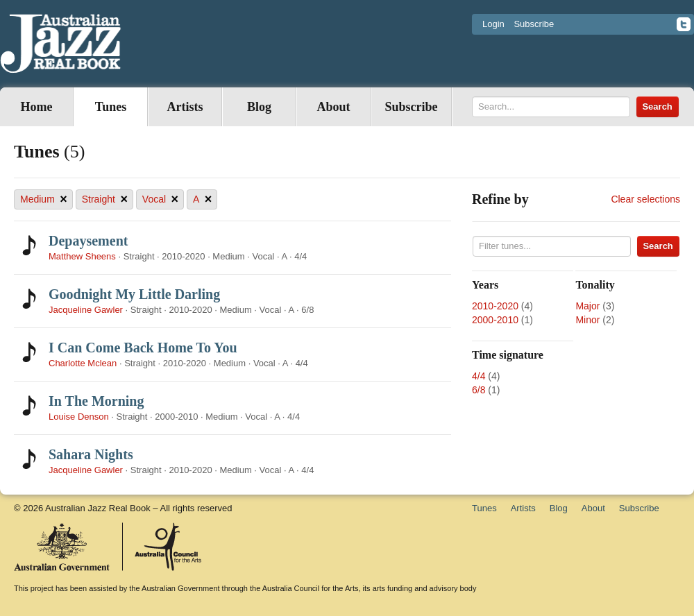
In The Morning (96, 401)
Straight (105, 199)
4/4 (479, 376)
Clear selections (645, 199)
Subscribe (534, 24)
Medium (44, 199)
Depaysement (88, 241)
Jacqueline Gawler (86, 310)
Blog (259, 107)
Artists (185, 107)
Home (37, 107)
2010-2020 (495, 306)
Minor (587, 320)
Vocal (160, 199)
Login (493, 24)
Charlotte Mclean (83, 363)
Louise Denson (79, 417)
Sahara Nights (91, 454)
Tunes (111, 107)
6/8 (479, 390)
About (333, 107)
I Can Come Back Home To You (143, 348)
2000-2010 (495, 320)
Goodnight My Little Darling (134, 294)
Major (587, 306)
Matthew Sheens (82, 256)
